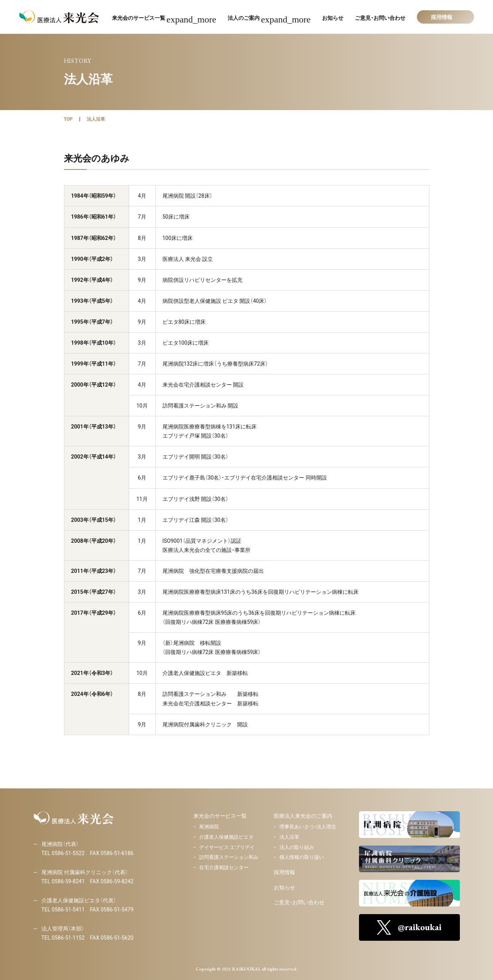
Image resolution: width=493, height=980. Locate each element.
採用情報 (284, 872)
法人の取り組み (297, 847)
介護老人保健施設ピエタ (226, 837)
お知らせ (284, 887)
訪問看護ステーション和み (229, 857)
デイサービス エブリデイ (227, 847)
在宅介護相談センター (224, 867)
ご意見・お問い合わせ (299, 902)
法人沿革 (96, 119)
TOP (68, 119)
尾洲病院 (209, 827)
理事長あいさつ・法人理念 (308, 827)
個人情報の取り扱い (302, 857)
